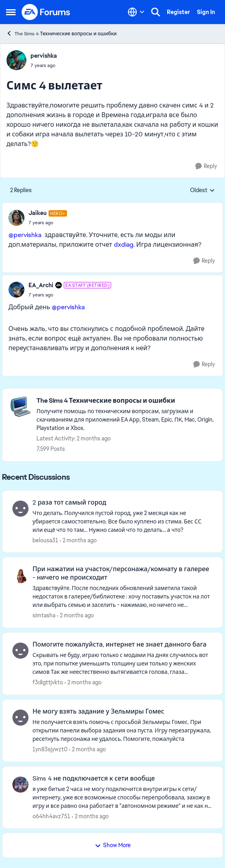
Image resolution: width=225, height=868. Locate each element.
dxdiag (124, 244)
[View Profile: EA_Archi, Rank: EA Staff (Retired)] (16, 290)
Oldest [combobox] (203, 191)
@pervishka (25, 235)
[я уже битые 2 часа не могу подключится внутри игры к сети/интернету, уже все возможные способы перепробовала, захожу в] (123, 797)
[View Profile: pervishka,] (16, 60)
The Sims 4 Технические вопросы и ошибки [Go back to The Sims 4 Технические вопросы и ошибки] (61, 33)
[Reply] (206, 166)
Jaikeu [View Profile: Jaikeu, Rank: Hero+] (37, 213)
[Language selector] (136, 12)
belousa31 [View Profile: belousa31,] (45, 540)
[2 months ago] (78, 540)
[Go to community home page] (46, 12)
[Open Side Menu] (11, 12)
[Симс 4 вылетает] (48, 223)
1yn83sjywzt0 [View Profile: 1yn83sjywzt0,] (50, 749)
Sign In (206, 12)
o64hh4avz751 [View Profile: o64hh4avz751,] (51, 816)
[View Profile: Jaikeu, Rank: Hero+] (16, 218)
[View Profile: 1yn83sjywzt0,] (20, 718)
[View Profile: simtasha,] (20, 575)
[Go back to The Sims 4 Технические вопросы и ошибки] (126, 401)
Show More (113, 845)
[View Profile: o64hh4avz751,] (20, 785)
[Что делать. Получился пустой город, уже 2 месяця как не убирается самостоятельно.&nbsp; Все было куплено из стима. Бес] (123, 521)
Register (178, 12)
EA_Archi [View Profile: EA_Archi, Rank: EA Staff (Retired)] (41, 285)
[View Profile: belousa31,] (20, 509)
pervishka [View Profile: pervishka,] (44, 56)
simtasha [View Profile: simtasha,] (44, 615)
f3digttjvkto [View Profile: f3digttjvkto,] (48, 682)
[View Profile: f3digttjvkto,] (20, 651)
